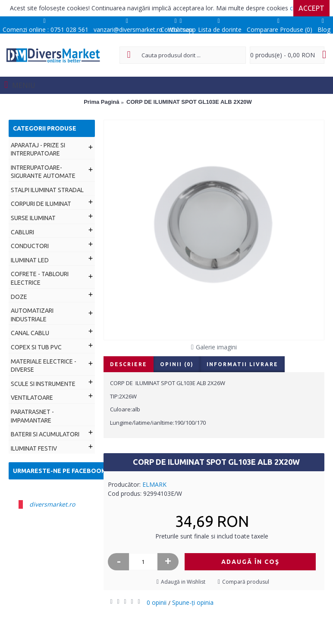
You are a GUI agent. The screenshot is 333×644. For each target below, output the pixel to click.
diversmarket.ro (52, 504)
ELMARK (154, 484)
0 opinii (157, 602)
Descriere (129, 364)
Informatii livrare (242, 364)
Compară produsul (246, 582)
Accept (311, 8)
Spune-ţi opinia (193, 602)
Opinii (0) (177, 364)
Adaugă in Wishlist (183, 582)
